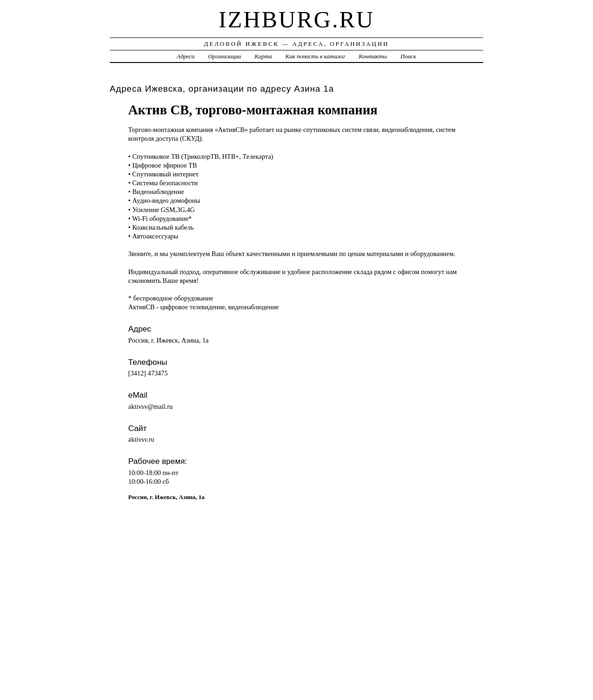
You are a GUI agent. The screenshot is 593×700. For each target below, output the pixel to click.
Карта (263, 56)
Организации (224, 56)
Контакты (373, 56)
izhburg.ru (297, 19)
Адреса (186, 56)
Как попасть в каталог (315, 56)
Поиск (408, 56)
